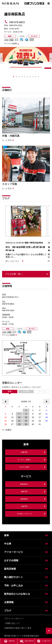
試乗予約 (24, 452)
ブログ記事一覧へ (14, 274)
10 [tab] (39, 77)
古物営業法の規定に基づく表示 (18, 628)
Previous (1, 59)
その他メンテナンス (24, 514)
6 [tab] (27, 77)
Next (51, 59)
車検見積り (24, 484)
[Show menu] (49, 3)
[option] (26, 234)
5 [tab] (25, 77)
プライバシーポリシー (14, 619)
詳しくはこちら (12, 261)
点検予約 (24, 506)
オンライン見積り (24, 460)
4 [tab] (22, 77)
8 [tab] (33, 77)
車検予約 (24, 492)
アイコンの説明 (10, 44)
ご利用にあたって (12, 623)
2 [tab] (16, 77)
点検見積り (24, 499)
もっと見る (7, 140)
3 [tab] (19, 77)
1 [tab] (14, 77)
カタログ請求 (24, 467)
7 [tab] (30, 77)
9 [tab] (36, 77)
